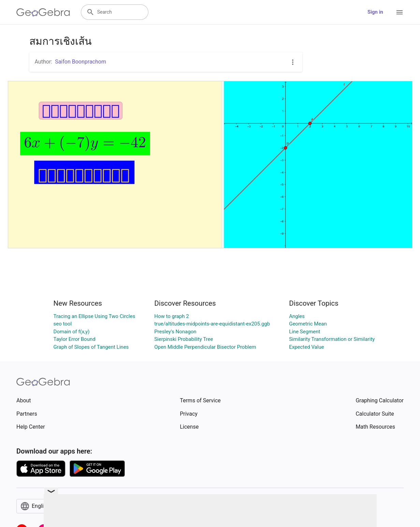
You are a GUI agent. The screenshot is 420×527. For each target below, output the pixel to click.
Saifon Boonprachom (81, 62)
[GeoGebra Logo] (43, 12)
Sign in (375, 12)
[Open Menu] (400, 12)
